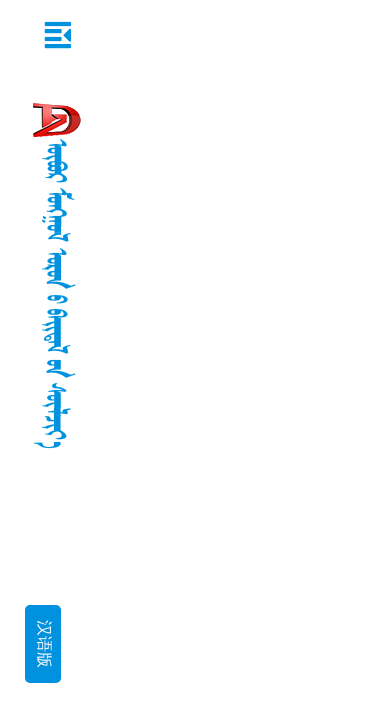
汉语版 (43, 644)
